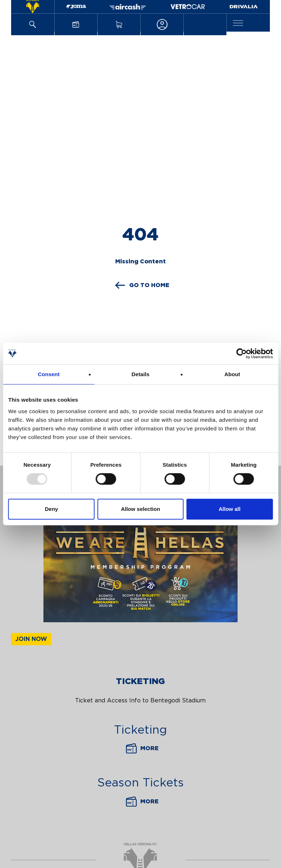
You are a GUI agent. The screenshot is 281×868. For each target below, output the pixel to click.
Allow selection (140, 509)
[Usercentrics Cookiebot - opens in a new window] (241, 354)
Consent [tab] (49, 374)
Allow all (230, 509)
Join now (31, 639)
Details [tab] (141, 374)
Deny (51, 509)
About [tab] (232, 374)
